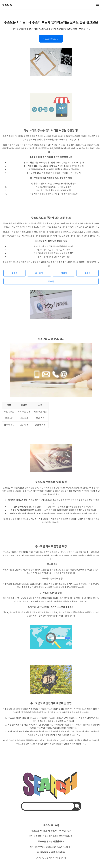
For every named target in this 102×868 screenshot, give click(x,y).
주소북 (51, 283)
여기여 (64, 274)
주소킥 (14, 274)
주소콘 (88, 274)
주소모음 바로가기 (51, 39)
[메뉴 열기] (97, 5)
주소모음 (7, 5)
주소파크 (39, 274)
